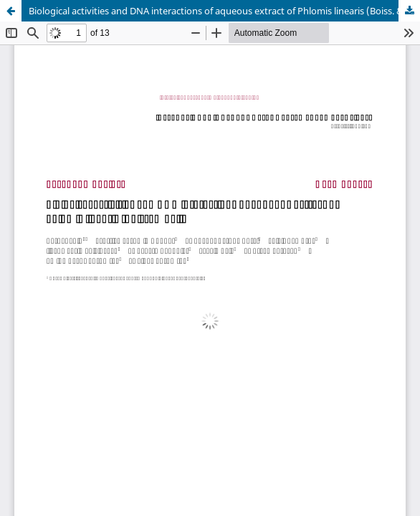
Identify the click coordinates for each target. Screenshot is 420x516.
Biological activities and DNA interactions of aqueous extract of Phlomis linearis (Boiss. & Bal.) (224, 11)
